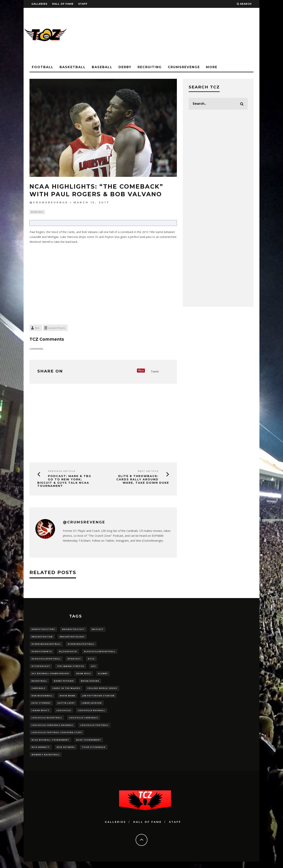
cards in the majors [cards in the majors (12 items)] (66, 691)
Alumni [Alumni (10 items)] (103, 676)
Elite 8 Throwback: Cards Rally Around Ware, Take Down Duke (143, 480)
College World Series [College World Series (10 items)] (102, 691)
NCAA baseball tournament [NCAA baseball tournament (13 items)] (50, 745)
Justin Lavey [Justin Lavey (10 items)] (66, 707)
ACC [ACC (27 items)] (94, 668)
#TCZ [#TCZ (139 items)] (91, 660)
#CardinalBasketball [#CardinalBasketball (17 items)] (46, 645)
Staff (83, 4)
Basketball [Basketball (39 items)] (39, 684)
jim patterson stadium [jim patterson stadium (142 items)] (98, 699)
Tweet (155, 372)
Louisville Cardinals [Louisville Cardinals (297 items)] (84, 722)
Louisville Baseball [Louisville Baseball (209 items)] (92, 714)
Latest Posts (57, 328)
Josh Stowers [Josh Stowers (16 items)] (41, 707)
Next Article (148, 472)
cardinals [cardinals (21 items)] (39, 691)
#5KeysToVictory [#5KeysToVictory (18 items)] (43, 630)
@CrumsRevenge (49, 202)
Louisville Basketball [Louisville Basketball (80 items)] (47, 722)
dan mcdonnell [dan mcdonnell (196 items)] (42, 699)
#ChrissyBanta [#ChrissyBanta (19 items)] (42, 653)
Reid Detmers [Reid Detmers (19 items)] (66, 753)
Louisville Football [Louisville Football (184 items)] (94, 730)
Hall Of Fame (63, 4)
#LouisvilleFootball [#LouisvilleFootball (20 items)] (46, 660)
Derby (125, 67)
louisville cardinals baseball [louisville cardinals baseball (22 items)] (52, 730)
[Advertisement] (188, 35)
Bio (37, 328)
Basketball (73, 67)
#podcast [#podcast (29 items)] (74, 660)
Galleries (39, 4)
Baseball (102, 67)
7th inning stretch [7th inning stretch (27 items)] (71, 668)
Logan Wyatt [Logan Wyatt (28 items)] (41, 714)
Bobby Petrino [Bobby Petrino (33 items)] (64, 684)
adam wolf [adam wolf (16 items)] (84, 676)
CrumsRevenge (184, 67)
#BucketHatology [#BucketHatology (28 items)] (72, 637)
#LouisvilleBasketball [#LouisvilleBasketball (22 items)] (100, 653)
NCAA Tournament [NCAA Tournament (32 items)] (89, 745)
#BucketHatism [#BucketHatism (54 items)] (42, 637)
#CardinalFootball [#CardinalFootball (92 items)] (81, 645)
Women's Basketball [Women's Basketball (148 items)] (46, 761)
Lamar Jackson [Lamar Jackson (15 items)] (92, 707)
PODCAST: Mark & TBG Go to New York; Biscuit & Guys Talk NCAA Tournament (64, 481)
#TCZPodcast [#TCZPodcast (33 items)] (41, 668)
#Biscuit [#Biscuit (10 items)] (98, 630)
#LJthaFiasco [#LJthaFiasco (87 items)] (68, 653)
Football (43, 67)
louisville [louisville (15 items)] (64, 714)
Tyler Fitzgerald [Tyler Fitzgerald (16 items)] (94, 753)
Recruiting (150, 67)
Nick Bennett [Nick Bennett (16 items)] (41, 753)
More (212, 67)
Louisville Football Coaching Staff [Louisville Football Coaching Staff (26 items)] (57, 737)
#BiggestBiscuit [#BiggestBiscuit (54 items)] (73, 630)
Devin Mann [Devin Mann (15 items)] (68, 699)
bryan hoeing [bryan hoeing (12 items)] (90, 684)
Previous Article (62, 472)
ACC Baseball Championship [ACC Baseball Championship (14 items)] (50, 676)
